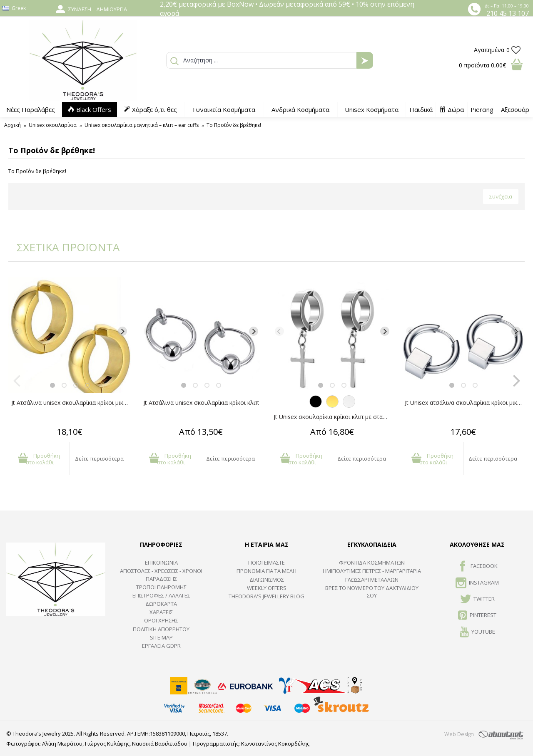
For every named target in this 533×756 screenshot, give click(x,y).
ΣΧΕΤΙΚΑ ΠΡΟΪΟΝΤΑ (62, 247)
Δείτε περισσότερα (99, 459)
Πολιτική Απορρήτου (161, 629)
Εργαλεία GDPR (161, 646)
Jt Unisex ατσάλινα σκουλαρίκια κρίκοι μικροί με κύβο (465, 403)
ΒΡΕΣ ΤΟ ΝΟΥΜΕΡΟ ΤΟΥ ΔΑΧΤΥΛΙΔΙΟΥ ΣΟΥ (372, 592)
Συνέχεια (501, 196)
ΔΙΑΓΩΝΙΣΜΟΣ (267, 580)
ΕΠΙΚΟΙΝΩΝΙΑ (161, 563)
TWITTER (477, 600)
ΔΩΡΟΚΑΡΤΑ (161, 604)
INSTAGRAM (477, 583)
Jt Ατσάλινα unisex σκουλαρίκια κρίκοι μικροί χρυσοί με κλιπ (71, 403)
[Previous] (17, 331)
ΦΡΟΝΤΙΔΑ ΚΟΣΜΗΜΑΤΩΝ (372, 563)
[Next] (122, 331)
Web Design (459, 734)
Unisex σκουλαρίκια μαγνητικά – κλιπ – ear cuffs (142, 125)
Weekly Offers (267, 588)
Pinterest (477, 616)
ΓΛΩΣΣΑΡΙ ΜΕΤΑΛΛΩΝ (372, 580)
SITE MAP (161, 637)
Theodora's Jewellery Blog (266, 596)
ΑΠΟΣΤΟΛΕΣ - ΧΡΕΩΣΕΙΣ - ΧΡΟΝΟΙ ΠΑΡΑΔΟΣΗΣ (161, 575)
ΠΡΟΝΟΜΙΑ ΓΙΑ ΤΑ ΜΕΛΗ (266, 571)
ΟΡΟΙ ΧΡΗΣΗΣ (161, 620)
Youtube (477, 632)
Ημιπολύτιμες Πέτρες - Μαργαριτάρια (372, 571)
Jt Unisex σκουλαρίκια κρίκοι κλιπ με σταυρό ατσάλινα (334, 417)
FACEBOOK (477, 567)
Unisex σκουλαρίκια (53, 125)
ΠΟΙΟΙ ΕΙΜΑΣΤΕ (266, 563)
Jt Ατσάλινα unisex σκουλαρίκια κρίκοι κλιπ (201, 403)
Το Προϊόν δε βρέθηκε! (234, 125)
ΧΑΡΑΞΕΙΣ (161, 612)
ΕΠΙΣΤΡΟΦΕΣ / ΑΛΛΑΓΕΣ (161, 595)
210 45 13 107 (508, 13)
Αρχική (12, 125)
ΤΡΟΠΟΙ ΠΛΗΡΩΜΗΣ (161, 587)
